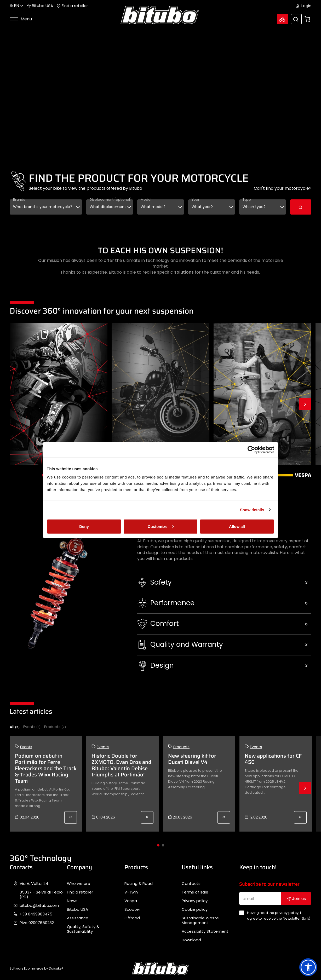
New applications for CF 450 (273, 759)
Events (32, 727)
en (16, 6)
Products (55, 727)
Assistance (78, 918)
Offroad (132, 918)
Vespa (131, 901)
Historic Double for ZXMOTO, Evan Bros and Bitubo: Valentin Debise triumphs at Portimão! (121, 765)
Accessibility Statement (205, 931)
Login (304, 6)
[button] (224, 583)
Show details (252, 510)
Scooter (132, 909)
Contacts (191, 884)
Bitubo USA (40, 6)
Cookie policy (195, 909)
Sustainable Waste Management (200, 920)
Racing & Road (139, 884)
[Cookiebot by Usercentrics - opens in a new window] (251, 450)
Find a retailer (72, 6)
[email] (260, 898)
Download (191, 940)
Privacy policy (195, 901)
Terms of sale (195, 892)
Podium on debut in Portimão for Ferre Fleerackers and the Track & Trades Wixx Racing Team (46, 768)
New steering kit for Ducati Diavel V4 (192, 759)
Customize (161, 526)
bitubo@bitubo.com (39, 906)
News (72, 901)
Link (306, 918)
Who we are (79, 884)
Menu (21, 19)
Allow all (237, 526)
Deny (84, 526)
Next (305, 404)
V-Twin (131, 892)
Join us (296, 899)
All (15, 727)
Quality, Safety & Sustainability (83, 929)
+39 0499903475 (36, 914)
